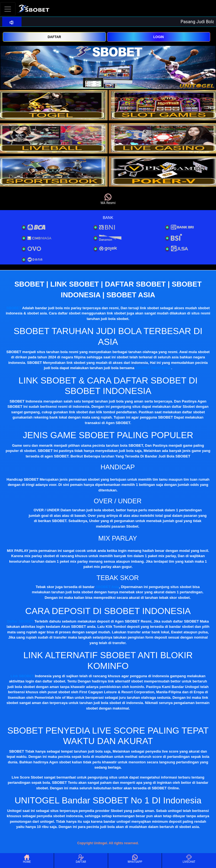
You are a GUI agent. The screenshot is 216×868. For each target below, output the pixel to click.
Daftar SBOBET (20, 621)
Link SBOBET (22, 676)
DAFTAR (54, 37)
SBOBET (14, 308)
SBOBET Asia (107, 587)
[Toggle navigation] (8, 9)
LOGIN (159, 37)
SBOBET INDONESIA (153, 368)
